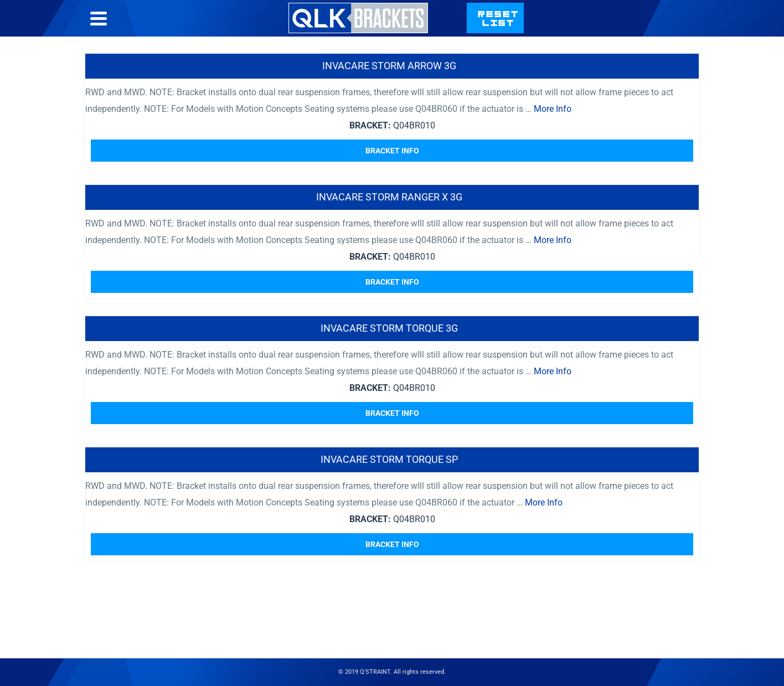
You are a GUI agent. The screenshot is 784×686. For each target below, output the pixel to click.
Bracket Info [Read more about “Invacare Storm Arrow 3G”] (392, 151)
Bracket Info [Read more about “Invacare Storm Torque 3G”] (392, 413)
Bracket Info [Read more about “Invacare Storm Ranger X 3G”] (392, 282)
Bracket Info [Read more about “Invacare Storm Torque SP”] (392, 544)
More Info (553, 109)
